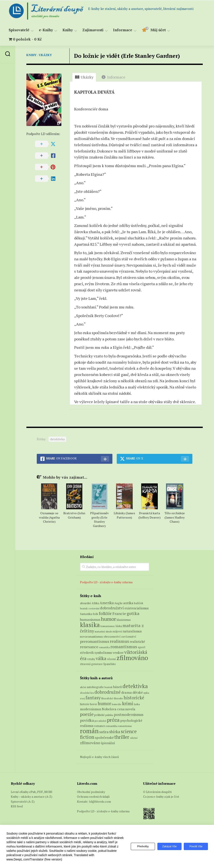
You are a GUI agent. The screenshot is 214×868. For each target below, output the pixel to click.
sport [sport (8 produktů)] (142, 647)
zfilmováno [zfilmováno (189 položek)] (90, 743)
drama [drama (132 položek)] (127, 692)
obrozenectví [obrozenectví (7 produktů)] (112, 637)
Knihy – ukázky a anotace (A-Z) (32, 796)
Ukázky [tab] (84, 77)
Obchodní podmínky (91, 792)
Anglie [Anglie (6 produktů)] (118, 603)
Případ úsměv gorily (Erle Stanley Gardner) (99, 520)
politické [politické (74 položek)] (99, 715)
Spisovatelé (19, 30)
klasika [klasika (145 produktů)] (90, 625)
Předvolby (141, 846)
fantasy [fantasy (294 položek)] (93, 698)
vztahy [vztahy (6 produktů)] (91, 659)
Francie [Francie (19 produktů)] (119, 613)
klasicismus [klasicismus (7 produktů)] (124, 620)
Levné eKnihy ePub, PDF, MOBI (32, 792)
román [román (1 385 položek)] (89, 731)
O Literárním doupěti (157, 792)
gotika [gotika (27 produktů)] (133, 613)
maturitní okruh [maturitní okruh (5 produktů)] (103, 631)
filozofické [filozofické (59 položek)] (107, 698)
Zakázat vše (168, 846)
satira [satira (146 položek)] (104, 732)
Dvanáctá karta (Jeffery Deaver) (149, 515)
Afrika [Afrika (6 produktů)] (95, 603)
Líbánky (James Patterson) (124, 515)
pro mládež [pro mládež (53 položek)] (100, 721)
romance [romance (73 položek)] (100, 726)
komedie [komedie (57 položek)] (117, 704)
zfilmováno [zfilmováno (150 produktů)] (132, 658)
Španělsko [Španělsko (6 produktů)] (110, 664)
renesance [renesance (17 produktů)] (89, 647)
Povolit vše (195, 846)
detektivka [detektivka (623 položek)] (135, 686)
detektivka (57, 439)
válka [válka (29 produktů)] (101, 658)
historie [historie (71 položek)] (85, 704)
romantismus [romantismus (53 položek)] (125, 726)
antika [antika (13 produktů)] (128, 603)
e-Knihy (46, 30)
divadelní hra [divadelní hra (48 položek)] (87, 693)
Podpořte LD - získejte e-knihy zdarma (106, 582)
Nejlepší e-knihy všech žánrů (99, 757)
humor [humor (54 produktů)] (109, 619)
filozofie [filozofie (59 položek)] (118, 698)
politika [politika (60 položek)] (109, 715)
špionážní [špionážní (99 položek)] (108, 743)
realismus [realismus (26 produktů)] (119, 641)
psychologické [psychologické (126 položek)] (131, 720)
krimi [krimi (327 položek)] (128, 703)
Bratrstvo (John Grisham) (74, 515)
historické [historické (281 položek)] (134, 698)
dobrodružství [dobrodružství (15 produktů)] (112, 608)
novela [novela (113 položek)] (130, 709)
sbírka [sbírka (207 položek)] (115, 732)
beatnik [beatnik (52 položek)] (109, 687)
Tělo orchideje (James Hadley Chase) (175, 517)
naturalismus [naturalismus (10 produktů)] (132, 631)
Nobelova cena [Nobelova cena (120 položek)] (113, 709)
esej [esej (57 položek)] (82, 698)
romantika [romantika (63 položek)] (112, 726)
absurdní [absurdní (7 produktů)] (85, 603)
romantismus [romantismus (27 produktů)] (124, 647)
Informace (123, 30)
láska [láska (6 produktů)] (119, 626)
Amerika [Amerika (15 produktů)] (107, 603)
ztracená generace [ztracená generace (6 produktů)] (91, 664)
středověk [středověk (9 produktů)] (87, 653)
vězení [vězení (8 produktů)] (111, 659)
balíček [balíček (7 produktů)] (139, 603)
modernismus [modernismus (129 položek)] (91, 709)
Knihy (68, 30)
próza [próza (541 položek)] (113, 720)
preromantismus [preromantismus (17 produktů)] (95, 641)
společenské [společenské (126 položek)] (104, 737)
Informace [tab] (113, 77)
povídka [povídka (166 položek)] (87, 720)
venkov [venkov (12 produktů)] (118, 653)
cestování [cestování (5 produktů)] (94, 608)
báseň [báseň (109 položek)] (118, 687)
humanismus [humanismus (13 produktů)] (90, 620)
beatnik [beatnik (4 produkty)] (84, 609)
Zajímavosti (93, 30)
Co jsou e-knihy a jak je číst (161, 796)
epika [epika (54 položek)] (146, 693)
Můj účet (158, 30)
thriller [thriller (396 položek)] (122, 737)
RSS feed (17, 806)
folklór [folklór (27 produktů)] (105, 613)
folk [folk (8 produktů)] (95, 614)
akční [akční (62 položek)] (83, 687)
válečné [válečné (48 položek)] (134, 738)
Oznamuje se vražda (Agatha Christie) (49, 517)
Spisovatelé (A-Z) (23, 801)
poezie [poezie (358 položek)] (87, 714)
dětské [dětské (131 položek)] (138, 692)
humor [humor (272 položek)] (104, 704)
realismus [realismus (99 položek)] (87, 726)
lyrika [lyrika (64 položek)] (137, 704)
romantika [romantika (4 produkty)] (104, 647)
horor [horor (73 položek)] (93, 704)
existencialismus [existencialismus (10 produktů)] (137, 608)
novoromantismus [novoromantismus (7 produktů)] (91, 637)
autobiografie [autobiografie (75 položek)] (95, 687)
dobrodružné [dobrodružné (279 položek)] (108, 692)
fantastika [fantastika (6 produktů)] (86, 614)
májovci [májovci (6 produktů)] (117, 631)
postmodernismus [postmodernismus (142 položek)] (129, 715)
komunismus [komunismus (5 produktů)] (108, 626)
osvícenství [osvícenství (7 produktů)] (129, 637)
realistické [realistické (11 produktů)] (137, 642)
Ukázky (45, 55)
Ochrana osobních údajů (93, 796)
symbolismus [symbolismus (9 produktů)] (103, 653)
